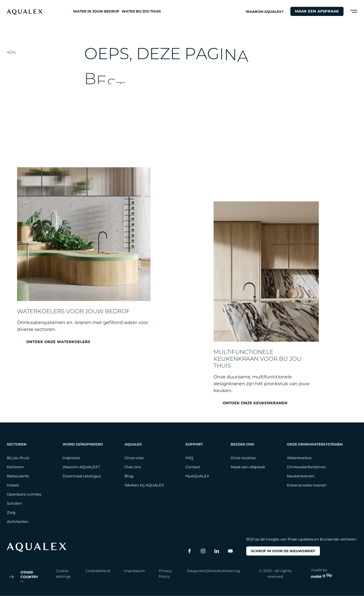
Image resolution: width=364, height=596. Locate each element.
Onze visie (134, 458)
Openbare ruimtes (24, 494)
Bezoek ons (242, 444)
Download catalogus (82, 476)
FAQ (189, 458)
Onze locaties (243, 458)
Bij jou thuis (18, 458)
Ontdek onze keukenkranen (255, 403)
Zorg (11, 512)
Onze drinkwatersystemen (315, 444)
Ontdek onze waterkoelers (58, 342)
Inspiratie (71, 458)
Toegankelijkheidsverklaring (213, 571)
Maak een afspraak (317, 11)
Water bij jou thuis (141, 11)
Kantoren (15, 467)
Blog (129, 476)
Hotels (13, 485)
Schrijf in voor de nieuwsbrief (283, 551)
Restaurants (18, 476)
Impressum (134, 571)
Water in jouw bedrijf (96, 11)
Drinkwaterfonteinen (307, 467)
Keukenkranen (301, 476)
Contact (193, 467)
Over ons (133, 467)
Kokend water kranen (307, 485)
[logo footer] (37, 547)
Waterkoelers (299, 458)
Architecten (18, 521)
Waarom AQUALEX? (265, 12)
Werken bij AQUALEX (144, 485)
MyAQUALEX (197, 476)
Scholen (14, 503)
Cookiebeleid (98, 571)
